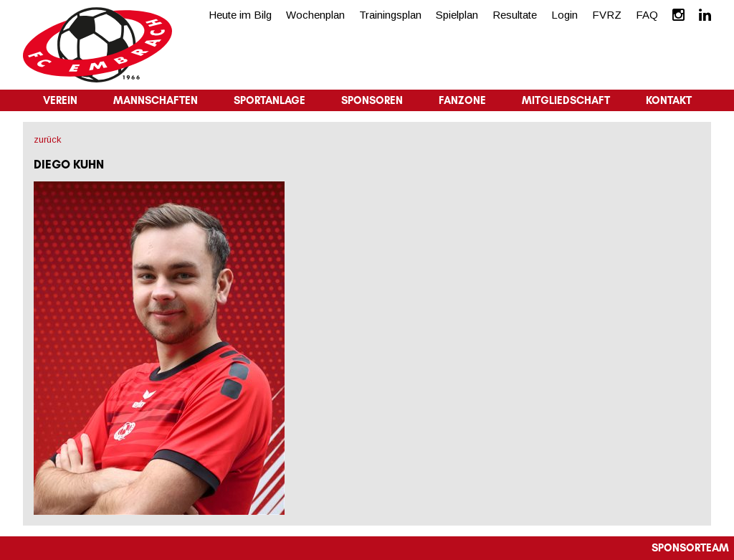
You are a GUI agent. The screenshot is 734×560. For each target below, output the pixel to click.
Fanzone (462, 100)
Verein (60, 100)
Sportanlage (270, 100)
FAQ (647, 15)
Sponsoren (372, 100)
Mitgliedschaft (566, 100)
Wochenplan (315, 15)
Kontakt (669, 100)
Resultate (515, 15)
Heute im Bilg (240, 15)
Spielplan (457, 15)
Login (564, 15)
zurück (48, 139)
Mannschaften (156, 100)
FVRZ (607, 15)
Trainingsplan (390, 15)
